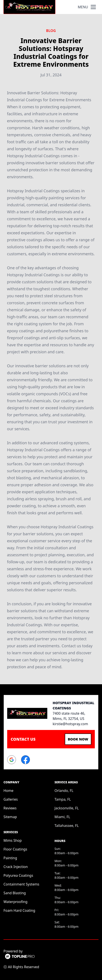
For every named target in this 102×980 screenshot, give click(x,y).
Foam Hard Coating (19, 910)
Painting (10, 858)
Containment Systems (21, 884)
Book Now (78, 739)
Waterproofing (15, 902)
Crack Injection (16, 867)
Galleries (11, 799)
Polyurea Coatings (18, 875)
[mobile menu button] (93, 7)
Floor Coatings (15, 849)
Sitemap (10, 817)
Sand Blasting (15, 893)
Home (8, 791)
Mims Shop (13, 840)
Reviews (10, 808)
